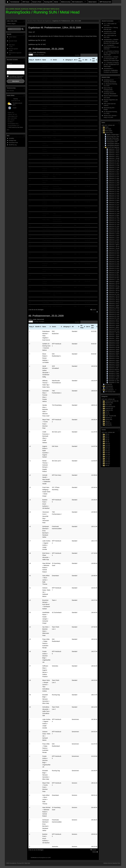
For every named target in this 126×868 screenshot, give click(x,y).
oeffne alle (104, 125)
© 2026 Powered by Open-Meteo (15, 127)
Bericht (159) (108, 405)
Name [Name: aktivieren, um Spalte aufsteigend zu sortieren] (44, 60)
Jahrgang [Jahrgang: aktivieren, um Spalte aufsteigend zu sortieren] (68, 60)
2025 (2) (107, 434)
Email (8, 70)
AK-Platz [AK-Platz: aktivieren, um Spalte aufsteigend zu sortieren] (80, 60)
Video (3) (107, 421)
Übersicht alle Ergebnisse (44, 21)
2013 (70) (107, 456)
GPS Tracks (27, 2)
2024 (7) (107, 436)
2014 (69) (107, 454)
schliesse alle (111, 125)
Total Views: (12, 45)
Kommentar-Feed (13, 143)
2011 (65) (107, 460)
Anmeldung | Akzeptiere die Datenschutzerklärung (15, 77)
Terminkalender (16, 2)
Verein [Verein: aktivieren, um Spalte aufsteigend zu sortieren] (55, 60)
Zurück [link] (94, 310)
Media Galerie (93, 2)
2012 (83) (107, 458)
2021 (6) (107, 442)
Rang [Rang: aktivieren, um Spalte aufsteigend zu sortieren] (31, 60)
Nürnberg (16, 99)
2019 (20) (107, 445)
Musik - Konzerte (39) (110, 416)
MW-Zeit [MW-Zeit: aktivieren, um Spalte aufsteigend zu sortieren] (94, 60)
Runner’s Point (38, 2)
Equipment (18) (109, 408)
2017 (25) (107, 449)
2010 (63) (107, 462)
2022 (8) (107, 440)
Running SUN (48, 2)
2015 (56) (107, 453)
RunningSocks (42, 858)
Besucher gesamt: (14, 49)
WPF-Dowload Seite (105, 2)
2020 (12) (107, 443)
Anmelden (11, 138)
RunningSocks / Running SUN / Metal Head (43, 12)
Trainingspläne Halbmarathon (114, 144)
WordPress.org (13, 145)
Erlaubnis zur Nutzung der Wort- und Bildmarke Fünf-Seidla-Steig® (111, 41)
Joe (105, 36)
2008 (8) (107, 465)
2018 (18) (107, 447)
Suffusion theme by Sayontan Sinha (112, 863)
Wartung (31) (108, 425)
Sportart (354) (109, 419)
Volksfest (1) (108, 423)
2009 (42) (107, 464)
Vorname (9, 63)
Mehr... (8, 130)
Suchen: (86, 55)
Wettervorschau (66, 2)
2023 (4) (107, 438)
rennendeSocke (108, 28)
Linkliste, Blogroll (11, 24)
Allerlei (57, 2)
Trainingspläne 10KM (112, 142)
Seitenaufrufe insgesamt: (15, 53)
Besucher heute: (13, 41)
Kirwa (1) (107, 414)
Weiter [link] (94, 312)
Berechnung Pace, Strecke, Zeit (115, 136)
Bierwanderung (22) (110, 407)
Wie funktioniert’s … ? (80, 2)
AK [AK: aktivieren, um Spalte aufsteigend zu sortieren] (75, 60)
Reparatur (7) (108, 418)
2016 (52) (107, 451)
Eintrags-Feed (12, 141)
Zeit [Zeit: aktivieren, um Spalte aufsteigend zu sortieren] (86, 60)
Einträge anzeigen (36, 55)
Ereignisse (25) (109, 410)
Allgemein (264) (109, 403)
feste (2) (107, 412)
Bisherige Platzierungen (113, 138)
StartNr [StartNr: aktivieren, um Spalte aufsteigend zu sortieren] (37, 60)
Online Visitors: (13, 37)
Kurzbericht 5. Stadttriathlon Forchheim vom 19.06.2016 (111, 47)
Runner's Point (32, 21)
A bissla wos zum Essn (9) (112, 401)
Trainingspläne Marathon (113, 145)
